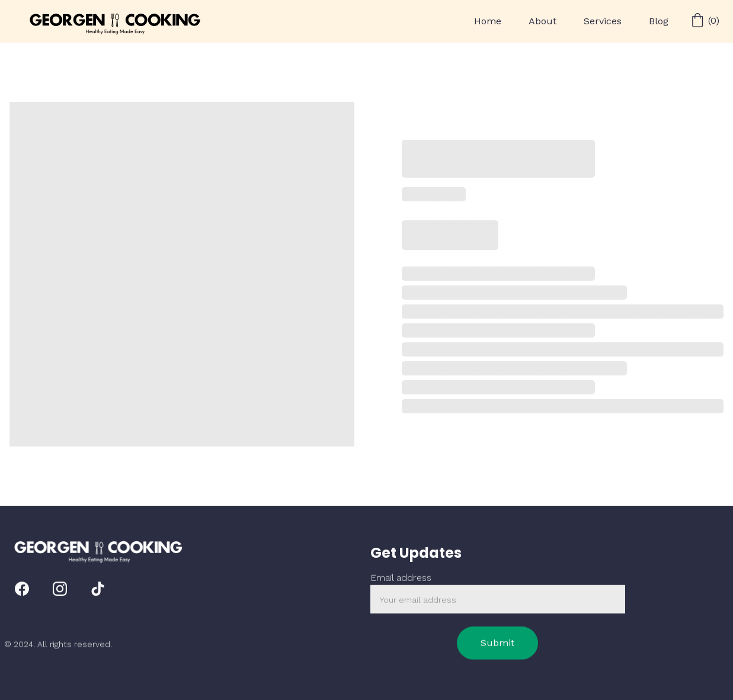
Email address (401, 590)
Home (488, 21)
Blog (659, 21)
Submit (497, 655)
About (542, 21)
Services (603, 21)
